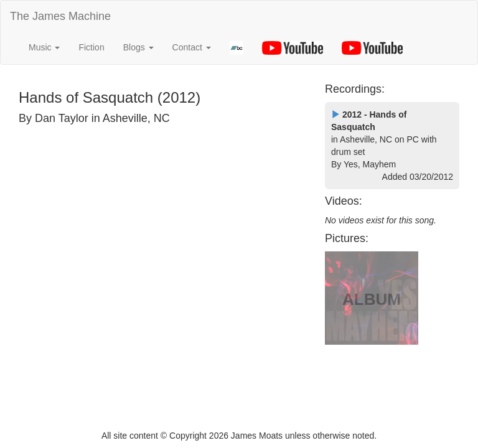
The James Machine (60, 16)
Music (44, 47)
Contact (192, 47)
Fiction (91, 47)
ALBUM (372, 299)
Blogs (138, 47)
